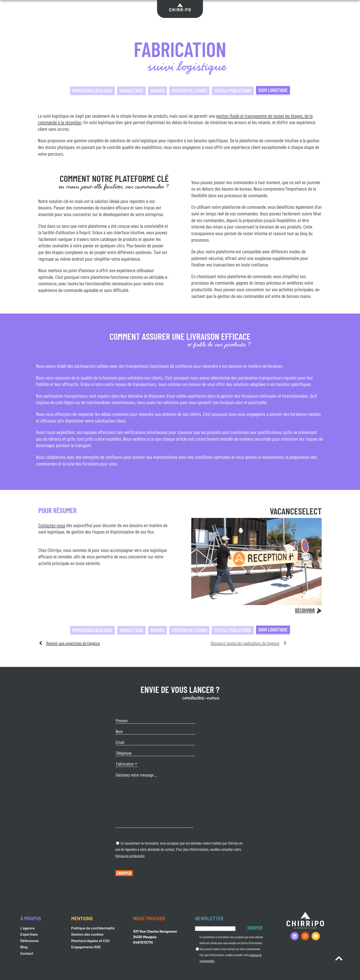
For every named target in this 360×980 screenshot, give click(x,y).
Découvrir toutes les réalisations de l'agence (174, 643)
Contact (27, 953)
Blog (24, 947)
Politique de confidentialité (130, 856)
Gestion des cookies (87, 934)
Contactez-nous (52, 525)
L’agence (27, 928)
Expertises (29, 934)
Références (29, 941)
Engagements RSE (86, 947)
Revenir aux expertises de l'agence (73, 643)
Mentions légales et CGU (90, 941)
